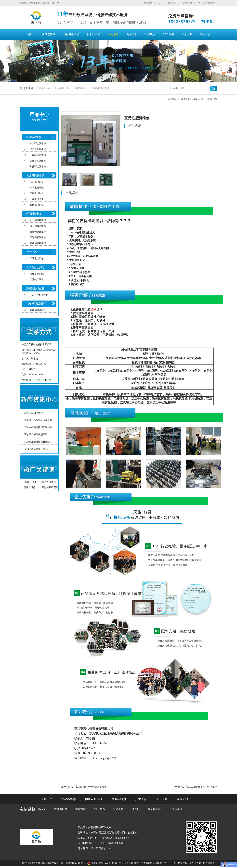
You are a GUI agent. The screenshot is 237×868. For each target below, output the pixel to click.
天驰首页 (29, 34)
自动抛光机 (154, 809)
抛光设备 (118, 809)
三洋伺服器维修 (38, 237)
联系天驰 (205, 34)
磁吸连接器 (61, 809)
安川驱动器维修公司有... (37, 449)
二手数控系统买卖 (100, 88)
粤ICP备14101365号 (76, 863)
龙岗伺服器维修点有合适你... (39, 442)
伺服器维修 (93, 34)
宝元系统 (113, 34)
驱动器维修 (49, 34)
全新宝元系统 (35, 267)
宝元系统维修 (37, 258)
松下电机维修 (37, 188)
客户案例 (169, 34)
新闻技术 (132, 34)
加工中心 (99, 809)
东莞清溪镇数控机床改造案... (39, 420)
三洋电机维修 (37, 199)
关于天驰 (187, 34)
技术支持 (141, 799)
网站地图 (148, 3)
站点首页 (173, 99)
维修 (85, 313)
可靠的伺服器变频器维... (37, 434)
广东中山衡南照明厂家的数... (39, 427)
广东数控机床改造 (39, 295)
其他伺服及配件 (37, 304)
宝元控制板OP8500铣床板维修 (91, 787)
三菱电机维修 (37, 193)
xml (160, 3)
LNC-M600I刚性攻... (34, 413)
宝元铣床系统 (37, 280)
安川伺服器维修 (38, 220)
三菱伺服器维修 (38, 232)
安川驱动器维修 (38, 144)
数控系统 (81, 809)
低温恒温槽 (176, 809)
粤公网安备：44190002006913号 (108, 863)
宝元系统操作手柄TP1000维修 (202, 787)
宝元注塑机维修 (209, 99)
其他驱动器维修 (38, 167)
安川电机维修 (37, 182)
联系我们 (172, 3)
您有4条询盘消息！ (207, 3)
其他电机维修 (37, 205)
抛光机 (136, 809)
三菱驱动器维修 (38, 155)
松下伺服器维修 (38, 226)
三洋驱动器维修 (38, 161)
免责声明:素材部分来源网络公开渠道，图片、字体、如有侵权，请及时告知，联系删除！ (170, 863)
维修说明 (150, 34)
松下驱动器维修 (189, 99)
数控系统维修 (62, 88)
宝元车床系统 (37, 274)
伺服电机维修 (71, 34)
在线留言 (187, 3)
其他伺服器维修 (38, 243)
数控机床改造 (35, 288)
